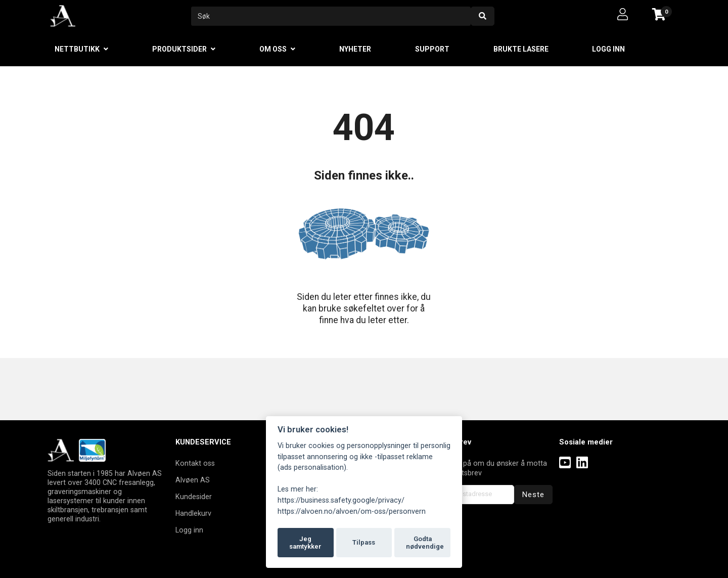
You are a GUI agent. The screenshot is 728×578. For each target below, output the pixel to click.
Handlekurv (193, 513)
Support (432, 49)
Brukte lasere (521, 49)
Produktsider (179, 49)
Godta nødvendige (425, 543)
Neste (533, 495)
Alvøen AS (193, 480)
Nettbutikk (77, 49)
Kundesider (194, 497)
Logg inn (608, 49)
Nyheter (355, 49)
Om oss (273, 49)
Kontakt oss (195, 463)
